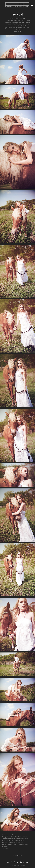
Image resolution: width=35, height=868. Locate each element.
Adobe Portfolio (21, 865)
